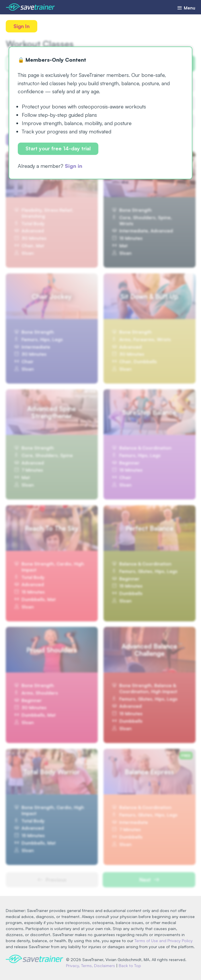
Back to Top (130, 966)
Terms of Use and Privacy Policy (164, 941)
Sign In (22, 26)
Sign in (74, 166)
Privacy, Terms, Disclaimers (90, 966)
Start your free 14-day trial (58, 148)
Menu (186, 8)
